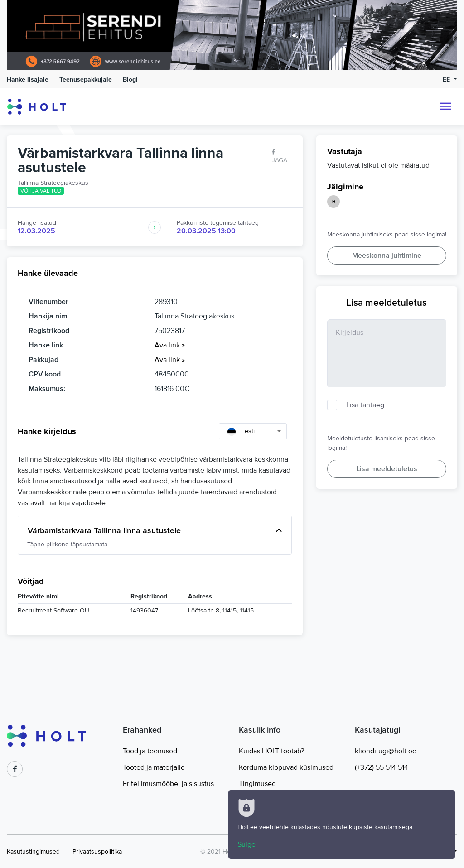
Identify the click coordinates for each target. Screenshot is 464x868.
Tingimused (257, 784)
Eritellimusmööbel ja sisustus (168, 784)
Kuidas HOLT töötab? (271, 751)
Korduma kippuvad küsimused (286, 767)
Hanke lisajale (28, 80)
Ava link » (170, 345)
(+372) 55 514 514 (382, 767)
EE (447, 80)
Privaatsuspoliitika (97, 851)
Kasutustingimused (33, 851)
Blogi (130, 80)
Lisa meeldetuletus (387, 469)
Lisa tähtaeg (365, 405)
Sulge (246, 844)
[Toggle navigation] (446, 106)
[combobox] (253, 431)
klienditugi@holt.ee (386, 751)
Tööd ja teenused (150, 751)
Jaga (280, 157)
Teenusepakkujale (86, 80)
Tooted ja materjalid (154, 767)
